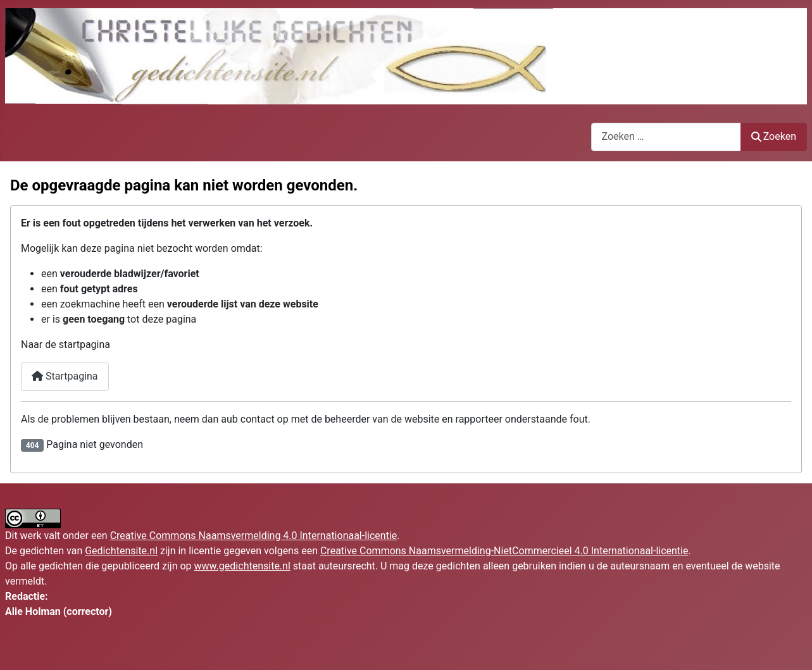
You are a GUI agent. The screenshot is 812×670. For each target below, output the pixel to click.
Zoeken (774, 136)
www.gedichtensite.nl (242, 566)
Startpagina (65, 376)
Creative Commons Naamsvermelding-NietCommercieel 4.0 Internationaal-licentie (504, 551)
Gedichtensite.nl (121, 551)
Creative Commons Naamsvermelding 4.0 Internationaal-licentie (254, 536)
